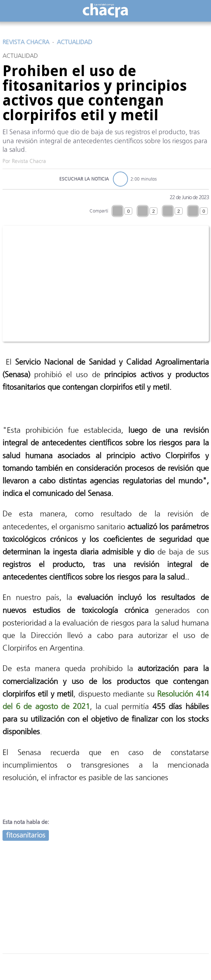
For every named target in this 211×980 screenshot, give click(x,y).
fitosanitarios (26, 835)
